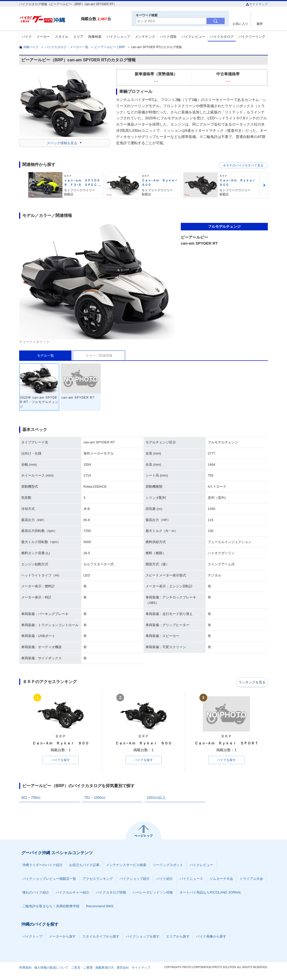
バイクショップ (118, 37)
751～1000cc (95, 798)
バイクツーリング (252, 37)
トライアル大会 (251, 879)
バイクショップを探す (143, 937)
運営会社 (123, 968)
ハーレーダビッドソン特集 (153, 893)
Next (264, 185)
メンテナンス (145, 37)
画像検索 (95, 37)
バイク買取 (168, 37)
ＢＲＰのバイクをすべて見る (243, 165)
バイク (27, 37)
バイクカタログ (222, 37)
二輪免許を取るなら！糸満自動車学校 (51, 907)
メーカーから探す (62, 937)
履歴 (260, 24)
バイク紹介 (165, 879)
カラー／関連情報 (99, 356)
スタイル (62, 37)
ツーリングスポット (168, 865)
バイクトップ (32, 937)
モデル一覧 (45, 356)
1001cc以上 (156, 798)
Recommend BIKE (100, 907)
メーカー (43, 37)
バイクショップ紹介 (135, 879)
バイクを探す (61, 760)
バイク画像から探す (211, 937)
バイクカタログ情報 (111, 893)
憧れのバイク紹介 (36, 893)
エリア (78, 37)
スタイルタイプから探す (101, 937)
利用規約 (25, 968)
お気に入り (240, 24)
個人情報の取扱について (51, 968)
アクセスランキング (98, 879)
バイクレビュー (193, 37)
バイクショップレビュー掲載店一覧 (49, 879)
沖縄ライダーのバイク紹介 (42, 865)
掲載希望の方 (105, 968)
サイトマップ (257, 4)
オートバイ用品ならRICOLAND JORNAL (210, 893)
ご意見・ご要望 (82, 968)
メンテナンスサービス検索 (126, 865)
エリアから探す (178, 937)
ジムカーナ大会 (221, 879)
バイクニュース (191, 879)
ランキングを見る (251, 682)
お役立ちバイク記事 (84, 865)
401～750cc (31, 798)
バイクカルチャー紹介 (73, 893)
